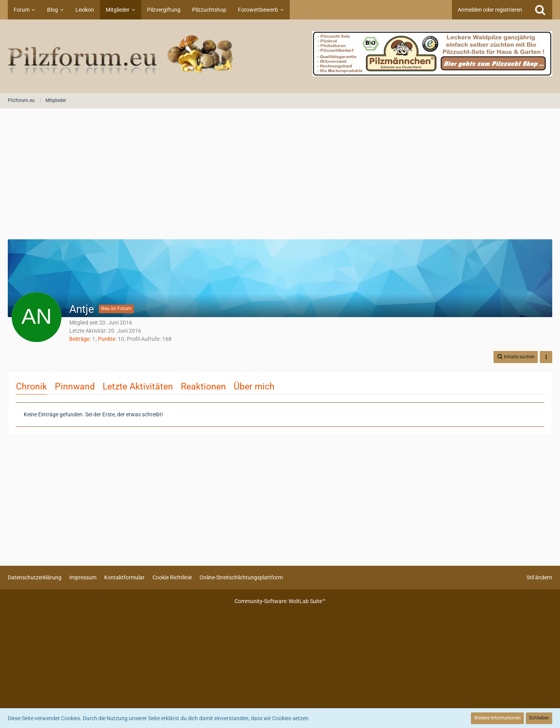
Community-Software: (280, 601)
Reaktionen (203, 387)
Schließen (539, 718)
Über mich (254, 387)
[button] (516, 357)
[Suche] (540, 10)
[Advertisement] (280, 175)
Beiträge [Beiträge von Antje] (79, 339)
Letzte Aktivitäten (138, 387)
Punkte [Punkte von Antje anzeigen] (107, 339)
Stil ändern (539, 577)
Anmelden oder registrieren (490, 10)
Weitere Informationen (497, 718)
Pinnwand (75, 387)
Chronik (31, 387)
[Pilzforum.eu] (280, 56)
